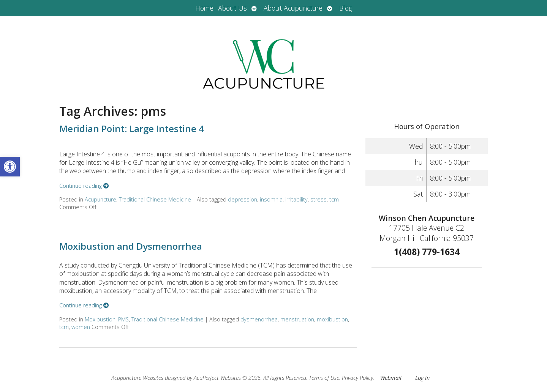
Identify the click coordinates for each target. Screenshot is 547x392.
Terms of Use (324, 378)
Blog (345, 8)
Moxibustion (100, 319)
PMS (123, 319)
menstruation (297, 319)
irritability (296, 199)
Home (204, 8)
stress (319, 199)
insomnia (271, 199)
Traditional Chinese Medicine (155, 199)
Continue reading (84, 186)
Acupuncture (100, 199)
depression (243, 199)
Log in (422, 378)
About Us (232, 8)
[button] (10, 167)
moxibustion (332, 319)
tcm (334, 199)
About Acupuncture (293, 8)
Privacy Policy (357, 378)
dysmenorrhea (259, 319)
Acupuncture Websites (137, 378)
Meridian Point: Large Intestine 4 (132, 128)
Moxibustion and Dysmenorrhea (131, 246)
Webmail (391, 378)
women (81, 327)
